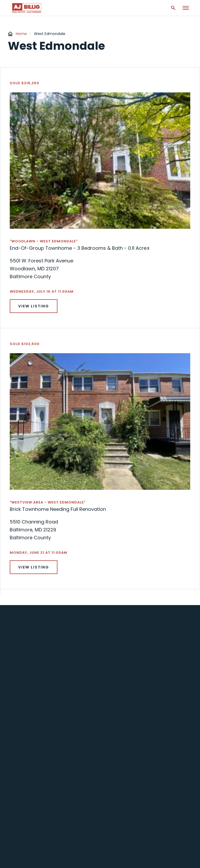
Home (21, 34)
